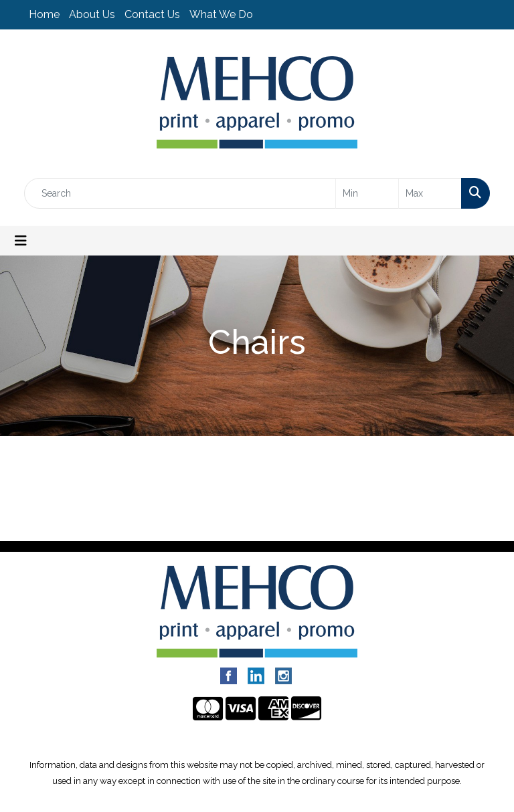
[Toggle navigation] (21, 241)
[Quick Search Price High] (430, 193)
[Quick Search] (180, 193)
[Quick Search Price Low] (367, 193)
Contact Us (152, 14)
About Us (92, 14)
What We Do (221, 14)
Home (44, 14)
